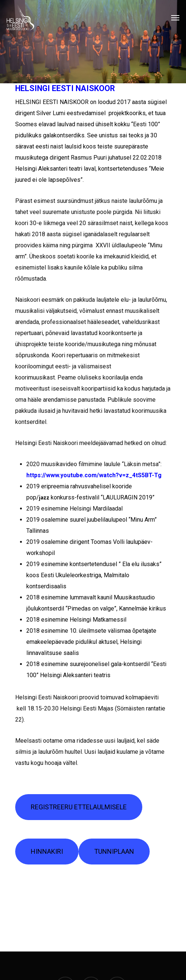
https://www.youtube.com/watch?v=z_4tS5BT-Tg (94, 475)
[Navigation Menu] (175, 17)
